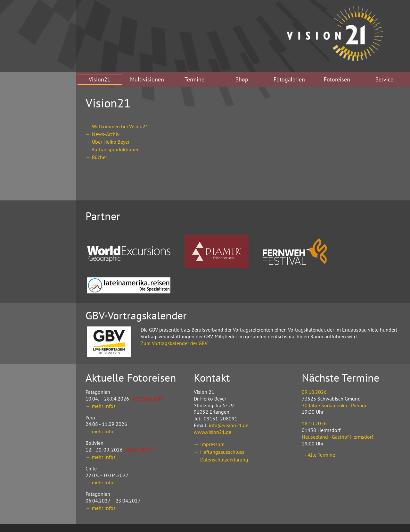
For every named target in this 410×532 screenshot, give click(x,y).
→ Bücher (96, 157)
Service (384, 79)
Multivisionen (147, 79)
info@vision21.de (229, 425)
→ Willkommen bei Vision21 (117, 126)
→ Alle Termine (318, 455)
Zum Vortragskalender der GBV (174, 343)
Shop (242, 79)
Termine (194, 79)
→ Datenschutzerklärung (221, 460)
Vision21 (100, 79)
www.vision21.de (213, 432)
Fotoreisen (337, 79)
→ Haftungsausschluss (219, 452)
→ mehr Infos (101, 406)
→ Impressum (209, 444)
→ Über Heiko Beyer (107, 142)
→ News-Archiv (102, 134)
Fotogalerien (289, 79)
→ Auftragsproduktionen (113, 149)
